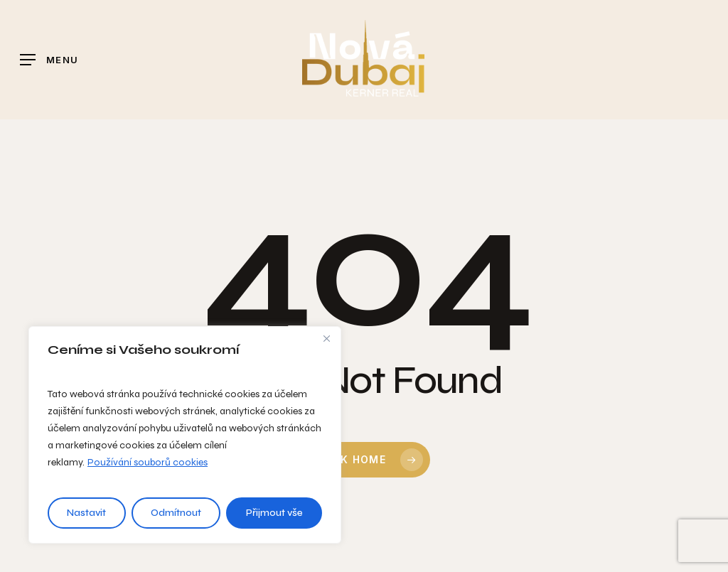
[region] (185, 435)
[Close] (326, 338)
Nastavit (86, 513)
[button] (49, 60)
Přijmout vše (274, 513)
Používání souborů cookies (148, 462)
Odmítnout (176, 513)
